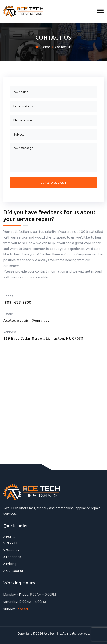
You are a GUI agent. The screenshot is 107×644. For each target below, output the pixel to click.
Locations (12, 557)
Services (11, 550)
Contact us (14, 571)
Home (45, 47)
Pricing (10, 564)
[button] (100, 11)
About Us (12, 543)
